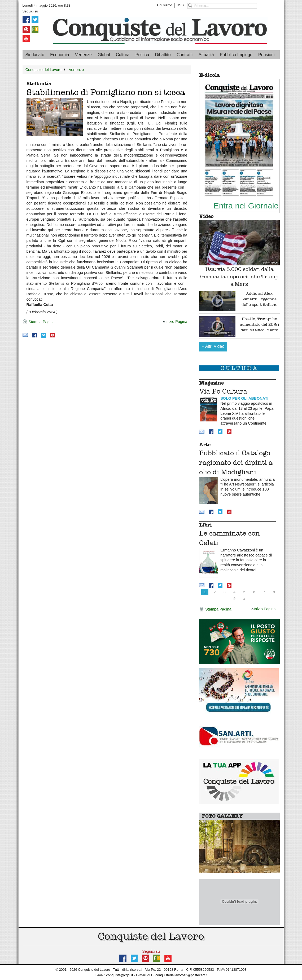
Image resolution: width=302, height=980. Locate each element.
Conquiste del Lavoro (43, 70)
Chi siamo (165, 5)
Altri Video (213, 346)
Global (104, 55)
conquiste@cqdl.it (119, 975)
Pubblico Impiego (236, 55)
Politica (142, 55)
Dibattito (163, 55)
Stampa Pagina (39, 322)
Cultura (123, 55)
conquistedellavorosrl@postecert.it (181, 975)
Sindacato (35, 55)
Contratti (185, 55)
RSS (180, 5)
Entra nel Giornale (246, 206)
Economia (60, 55)
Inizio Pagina (175, 322)
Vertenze (83, 55)
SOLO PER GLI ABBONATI (244, 398)
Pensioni (266, 55)
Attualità (206, 55)
